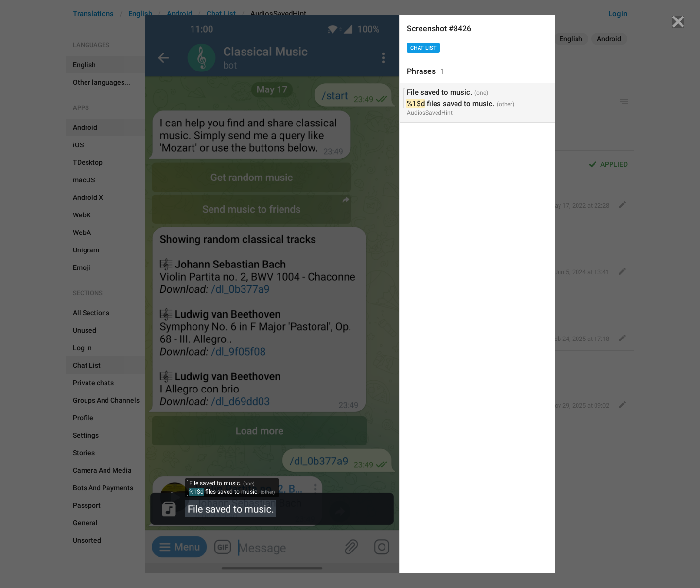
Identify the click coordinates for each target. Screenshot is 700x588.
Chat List (423, 48)
